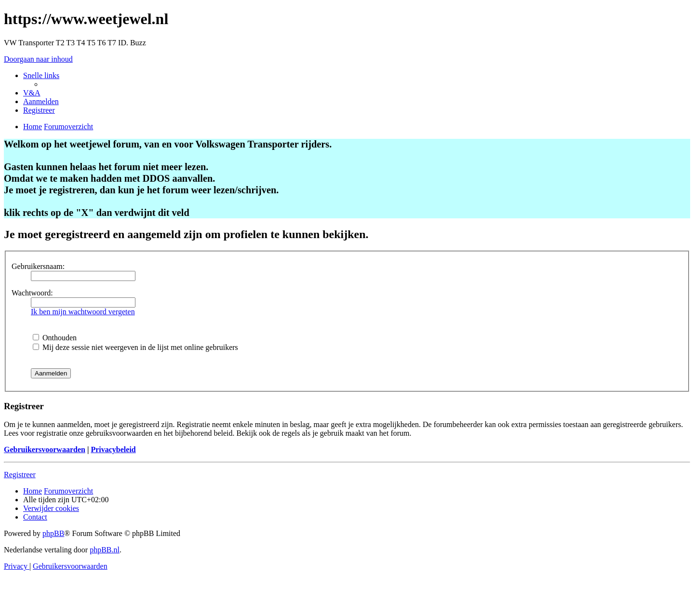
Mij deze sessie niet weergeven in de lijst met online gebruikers (135, 347)
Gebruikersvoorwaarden (45, 449)
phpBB (53, 533)
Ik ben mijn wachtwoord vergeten (83, 312)
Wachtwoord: (32, 293)
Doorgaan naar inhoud (38, 59)
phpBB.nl (105, 550)
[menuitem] (32, 93)
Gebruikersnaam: (38, 266)
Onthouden (55, 338)
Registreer (20, 475)
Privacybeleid (113, 449)
